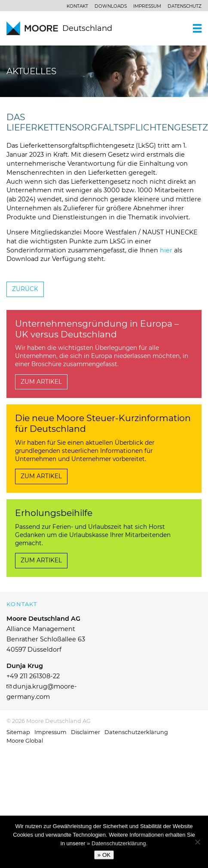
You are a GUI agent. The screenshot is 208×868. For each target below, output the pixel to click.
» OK (104, 855)
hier (166, 250)
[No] (197, 842)
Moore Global (25, 741)
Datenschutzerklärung (136, 732)
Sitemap (18, 732)
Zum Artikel (41, 382)
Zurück (25, 289)
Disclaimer (86, 732)
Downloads (111, 6)
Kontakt (77, 6)
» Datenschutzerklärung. (117, 843)
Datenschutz (185, 6)
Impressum (147, 6)
